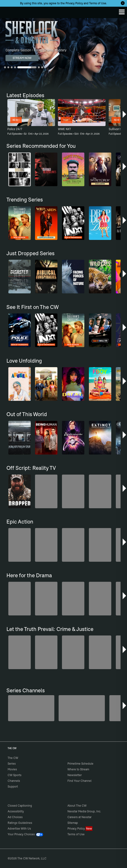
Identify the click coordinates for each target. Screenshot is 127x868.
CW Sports (15, 775)
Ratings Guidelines (20, 823)
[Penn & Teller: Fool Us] (31, 708)
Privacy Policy (74, 3)
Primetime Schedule (80, 764)
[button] (124, 116)
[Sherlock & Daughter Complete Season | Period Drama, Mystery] (63, 54)
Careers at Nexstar (79, 817)
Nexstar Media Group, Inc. (84, 811)
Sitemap (73, 823)
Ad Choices (15, 817)
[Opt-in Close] (123, 3)
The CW (8, 11)
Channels (14, 781)
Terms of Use (98, 3)
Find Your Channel (79, 781)
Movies (12, 769)
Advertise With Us (19, 828)
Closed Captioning (20, 806)
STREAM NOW (22, 58)
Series (12, 764)
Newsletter (75, 775)
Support (13, 786)
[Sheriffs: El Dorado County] (82, 708)
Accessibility (16, 811)
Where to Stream (78, 769)
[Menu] (122, 12)
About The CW (77, 806)
